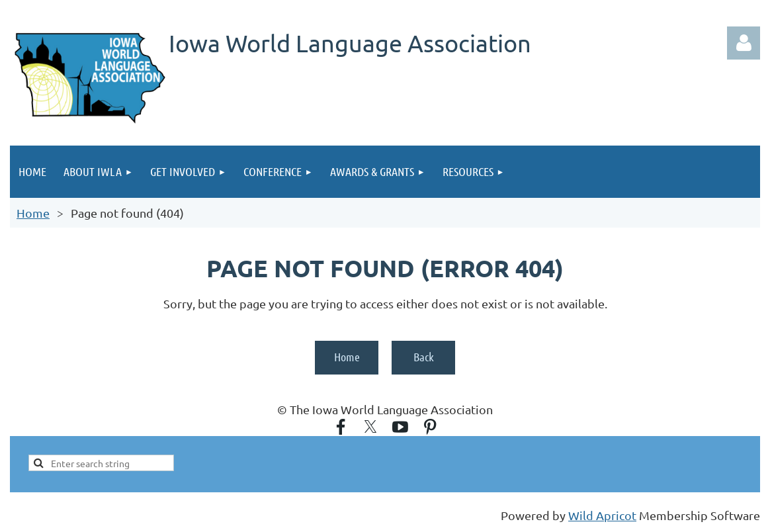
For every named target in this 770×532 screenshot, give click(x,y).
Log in (744, 43)
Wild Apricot (602, 515)
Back (424, 357)
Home (33, 213)
